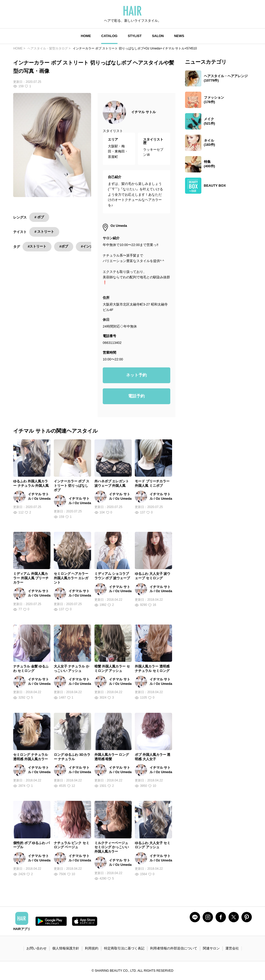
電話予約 (136, 396)
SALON (158, 36)
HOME (86, 36)
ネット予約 (136, 375)
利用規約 (92, 948)
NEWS (179, 36)
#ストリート (37, 246)
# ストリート (44, 232)
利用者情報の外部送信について (174, 948)
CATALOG (109, 36)
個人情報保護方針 (66, 948)
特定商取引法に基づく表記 (124, 948)
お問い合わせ (36, 948)
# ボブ (39, 217)
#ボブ (64, 246)
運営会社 (232, 948)
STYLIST (135, 36)
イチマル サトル (143, 112)
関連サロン (211, 948)
